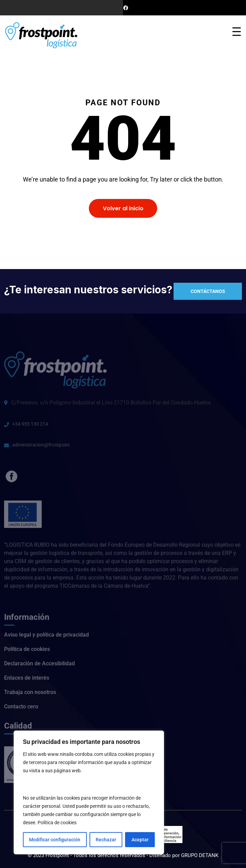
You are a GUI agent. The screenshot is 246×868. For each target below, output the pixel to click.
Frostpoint (58, 855)
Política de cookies (57, 823)
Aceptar (140, 840)
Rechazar (106, 840)
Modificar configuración (55, 840)
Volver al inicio (123, 208)
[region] (89, 792)
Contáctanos (208, 291)
